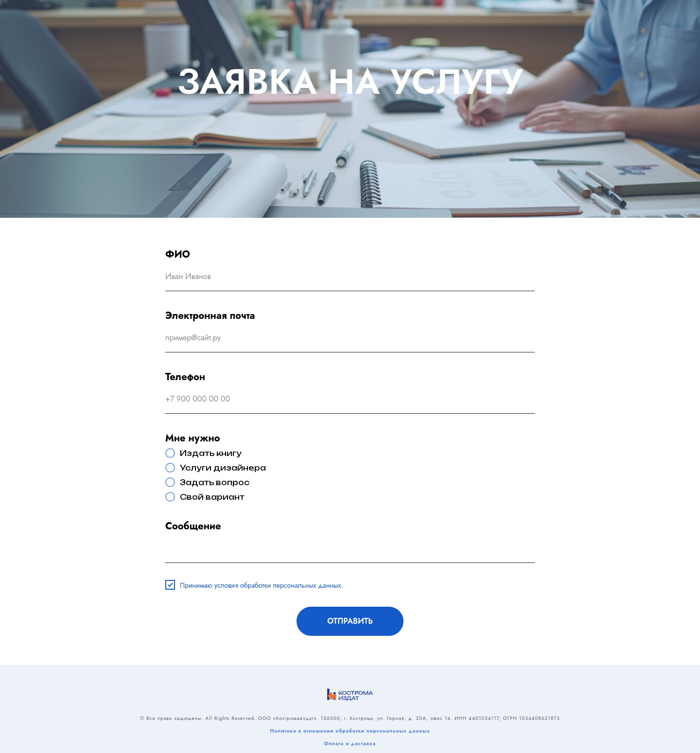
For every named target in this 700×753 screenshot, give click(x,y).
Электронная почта (210, 316)
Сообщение (193, 526)
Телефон (185, 377)
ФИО (178, 254)
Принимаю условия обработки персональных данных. (262, 585)
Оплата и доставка (350, 744)
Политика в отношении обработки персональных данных (350, 731)
